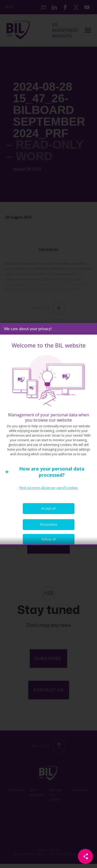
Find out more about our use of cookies (48, 503)
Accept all (48, 524)
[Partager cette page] (85, 856)
